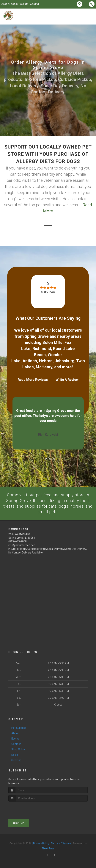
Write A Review (67, 380)
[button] (43, 459)
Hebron (46, 361)
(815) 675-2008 (18, 542)
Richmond (42, 349)
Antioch (30, 361)
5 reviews (48, 292)
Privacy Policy (41, 844)
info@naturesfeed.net (22, 546)
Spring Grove (37, 336)
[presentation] (28, 809)
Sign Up (19, 823)
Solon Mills (52, 342)
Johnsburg (64, 361)
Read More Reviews (33, 380)
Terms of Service (61, 844)
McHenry (44, 367)
